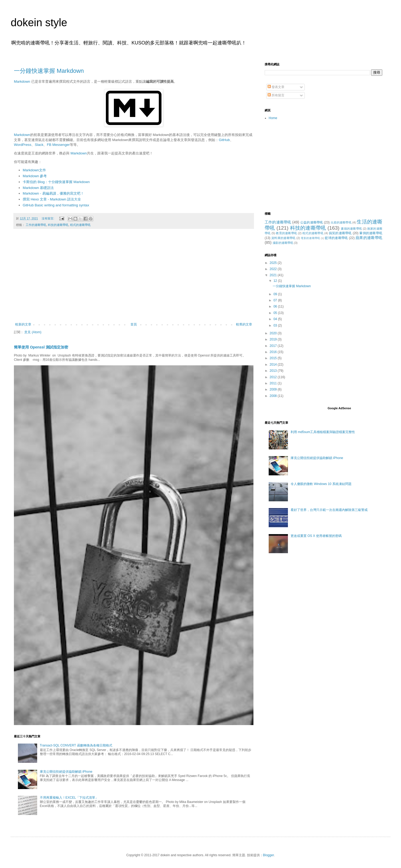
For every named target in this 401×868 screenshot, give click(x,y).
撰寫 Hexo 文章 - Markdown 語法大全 (52, 199)
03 (276, 325)
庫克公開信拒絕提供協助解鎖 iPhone (66, 772)
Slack (39, 145)
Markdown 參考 (35, 176)
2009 (274, 389)
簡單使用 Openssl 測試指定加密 (41, 347)
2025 (274, 263)
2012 (274, 377)
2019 (274, 339)
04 (276, 319)
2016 (274, 352)
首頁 (134, 324)
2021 (274, 275)
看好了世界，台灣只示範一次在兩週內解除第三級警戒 (329, 510)
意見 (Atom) (33, 332)
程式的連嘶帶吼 (80, 225)
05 (276, 313)
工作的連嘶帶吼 (36, 225)
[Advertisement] (134, 278)
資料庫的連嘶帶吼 (284, 238)
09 (276, 294)
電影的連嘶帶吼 (310, 238)
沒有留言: (48, 218)
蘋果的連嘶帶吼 (369, 238)
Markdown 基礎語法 (38, 188)
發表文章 (276, 87)
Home (273, 118)
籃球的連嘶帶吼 (336, 238)
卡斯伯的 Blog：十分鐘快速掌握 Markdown (56, 182)
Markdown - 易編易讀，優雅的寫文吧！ (53, 193)
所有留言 (276, 95)
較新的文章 (23, 324)
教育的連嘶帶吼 (286, 233)
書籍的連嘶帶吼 (351, 229)
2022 (274, 269)
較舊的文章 (244, 324)
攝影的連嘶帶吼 (283, 243)
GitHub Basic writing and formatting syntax (56, 205)
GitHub (224, 140)
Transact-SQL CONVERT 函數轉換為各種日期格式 (76, 745)
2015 (274, 358)
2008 (274, 396)
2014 (274, 365)
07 (276, 300)
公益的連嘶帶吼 (312, 222)
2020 (274, 333)
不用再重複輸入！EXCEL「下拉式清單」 (69, 798)
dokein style (39, 22)
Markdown (22, 82)
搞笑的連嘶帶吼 (340, 233)
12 (276, 281)
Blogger (269, 855)
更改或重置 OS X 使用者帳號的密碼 (316, 536)
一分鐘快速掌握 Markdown (49, 71)
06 (276, 306)
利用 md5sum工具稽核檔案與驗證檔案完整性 (323, 432)
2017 (274, 346)
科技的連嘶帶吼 (58, 225)
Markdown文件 (34, 170)
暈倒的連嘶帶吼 (371, 233)
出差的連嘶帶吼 (341, 222)
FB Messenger (58, 145)
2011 (274, 383)
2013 (274, 371)
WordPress (23, 145)
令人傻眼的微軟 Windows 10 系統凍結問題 (321, 484)
